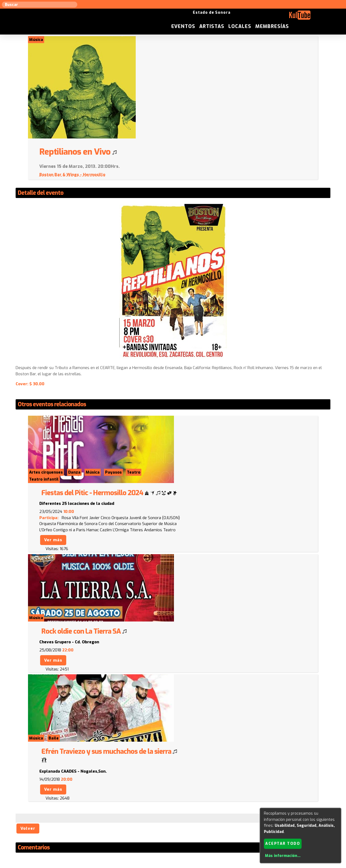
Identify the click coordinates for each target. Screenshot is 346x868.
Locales (282, 17)
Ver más (193, 447)
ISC (206, 813)
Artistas (254, 17)
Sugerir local (103, 813)
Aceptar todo (283, 843)
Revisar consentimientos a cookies (173, 865)
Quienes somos (227, 813)
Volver (28, 624)
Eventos (225, 17)
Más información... (282, 856)
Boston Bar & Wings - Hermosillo (212, 72)
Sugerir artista (72, 813)
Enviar (51, 787)
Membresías (314, 17)
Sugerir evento (134, 813)
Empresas (255, 813)
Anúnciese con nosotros (176, 813)
